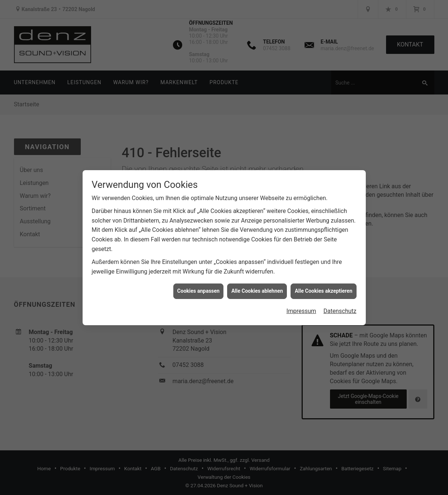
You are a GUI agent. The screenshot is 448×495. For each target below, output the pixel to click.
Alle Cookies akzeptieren (323, 289)
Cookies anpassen (199, 289)
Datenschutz (340, 309)
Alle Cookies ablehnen (257, 289)
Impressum (301, 309)
